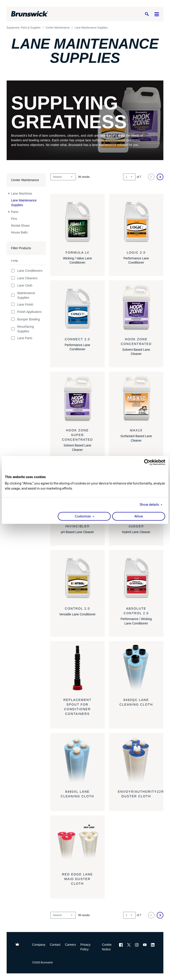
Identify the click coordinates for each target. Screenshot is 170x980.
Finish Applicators (26, 312)
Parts (15, 212)
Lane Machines (22, 193)
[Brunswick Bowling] (30, 14)
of (139, 177)
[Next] (160, 177)
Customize (83, 517)
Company (39, 945)
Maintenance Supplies (23, 295)
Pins (14, 219)
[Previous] (151, 177)
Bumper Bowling (25, 319)
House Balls (19, 232)
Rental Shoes (20, 226)
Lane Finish (22, 304)
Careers (70, 945)
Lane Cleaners (24, 278)
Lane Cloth (22, 286)
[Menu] (157, 14)
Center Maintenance (25, 180)
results (84, 177)
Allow (139, 517)
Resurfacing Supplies (22, 329)
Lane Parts (22, 338)
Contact (55, 945)
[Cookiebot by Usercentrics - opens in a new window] (146, 462)
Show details (149, 505)
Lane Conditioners (27, 271)
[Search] (147, 14)
